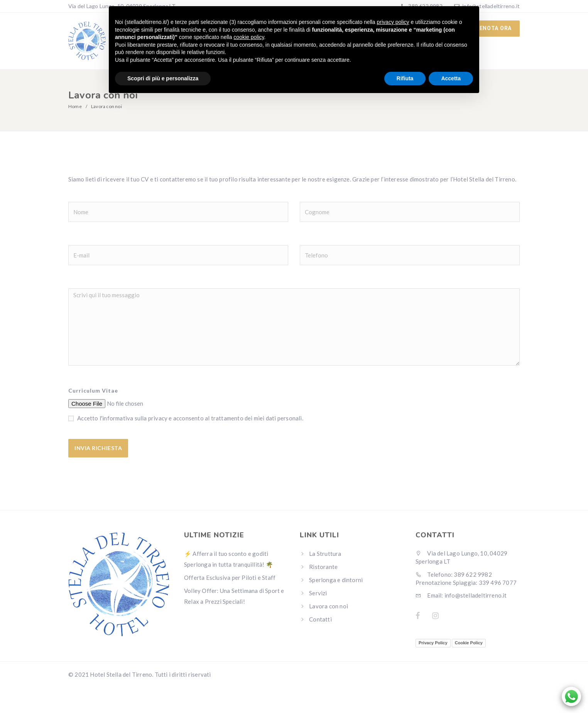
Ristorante (323, 567)
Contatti (320, 620)
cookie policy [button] (249, 37)
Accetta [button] (451, 78)
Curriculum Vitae (93, 391)
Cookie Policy (469, 643)
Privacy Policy (433, 643)
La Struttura (325, 554)
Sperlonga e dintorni (336, 580)
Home (75, 107)
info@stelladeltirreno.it (491, 6)
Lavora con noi (329, 606)
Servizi (318, 593)
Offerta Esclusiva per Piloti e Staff (230, 578)
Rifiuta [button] (405, 78)
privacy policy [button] (393, 22)
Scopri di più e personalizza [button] (163, 78)
